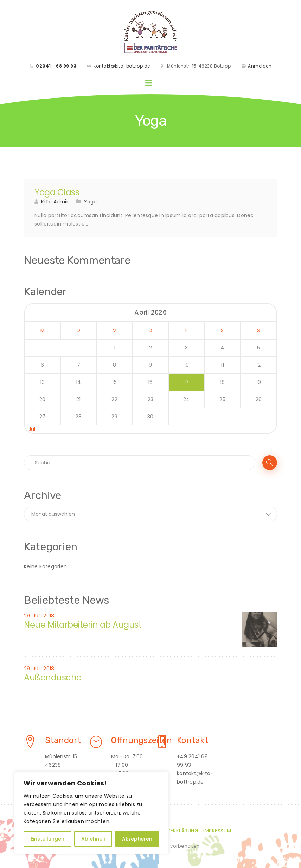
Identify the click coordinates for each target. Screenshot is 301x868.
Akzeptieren (137, 839)
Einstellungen (47, 839)
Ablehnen (93, 839)
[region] (91, 813)
